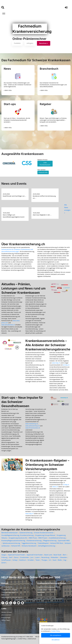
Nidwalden (55, 557)
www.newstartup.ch (32, 424)
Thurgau (44, 560)
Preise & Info (43, 172)
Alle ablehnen (56, 640)
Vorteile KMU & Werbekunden (47, 590)
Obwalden (63, 557)
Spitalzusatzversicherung (11, 543)
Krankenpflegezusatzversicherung (13, 541)
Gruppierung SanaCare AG (18, 538)
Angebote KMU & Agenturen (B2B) (49, 587)
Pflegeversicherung (50, 541)
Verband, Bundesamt (29, 546)
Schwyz (15, 560)
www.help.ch (56, 363)
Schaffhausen (6, 560)
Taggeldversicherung (29, 543)
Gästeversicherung (26, 533)
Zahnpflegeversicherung (46, 546)
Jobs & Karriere (6, 615)
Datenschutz (32, 639)
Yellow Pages (6, 620)
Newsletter (41, 592)
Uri (50, 560)
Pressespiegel (6, 617)
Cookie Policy (22, 639)
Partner (40, 595)
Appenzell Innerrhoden (35, 555)
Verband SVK (16, 546)
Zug (65, 560)
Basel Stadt (57, 555)
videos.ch (55, 487)
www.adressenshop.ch (32, 426)
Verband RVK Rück (57, 543)
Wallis (60, 560)
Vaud (54, 560)
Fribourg (4, 557)
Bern (65, 555)
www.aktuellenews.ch (8, 325)
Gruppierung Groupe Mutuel (45, 535)
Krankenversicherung (34, 541)
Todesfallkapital (43, 543)
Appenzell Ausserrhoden (16, 555)
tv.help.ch (66, 485)
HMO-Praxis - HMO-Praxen (38, 538)
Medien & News (7, 612)
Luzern (37, 557)
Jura (32, 557)
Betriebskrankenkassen (10, 533)
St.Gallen (31, 560)
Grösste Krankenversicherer (44, 533)
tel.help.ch (66, 365)
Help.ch (22, 637)
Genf (11, 557)
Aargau (4, 555)
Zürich (4, 563)
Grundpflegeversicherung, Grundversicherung (17, 535)
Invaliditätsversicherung (57, 538)
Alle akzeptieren (56, 635)
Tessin (38, 560)
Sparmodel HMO (64, 541)
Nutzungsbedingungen (9, 639)
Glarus (16, 557)
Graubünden (25, 557)
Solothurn (23, 560)
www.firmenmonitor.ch (33, 428)
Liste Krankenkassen (45, 164)
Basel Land (48, 555)
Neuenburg (45, 557)
